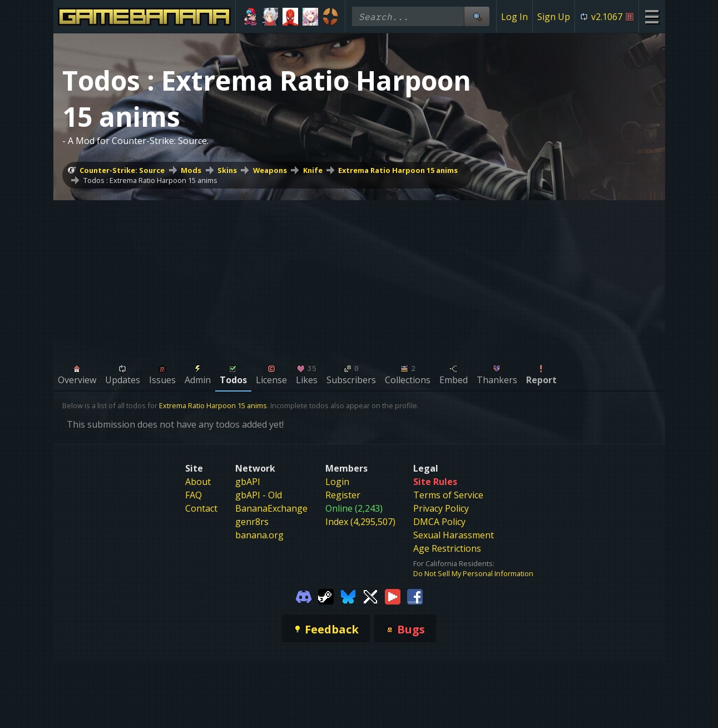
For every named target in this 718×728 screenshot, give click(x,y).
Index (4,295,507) (360, 522)
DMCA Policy (439, 522)
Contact (201, 508)
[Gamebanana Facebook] (415, 596)
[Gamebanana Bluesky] (348, 596)
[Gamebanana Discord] (304, 596)
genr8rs (252, 522)
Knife (313, 170)
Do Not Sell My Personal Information (473, 573)
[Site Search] (477, 16)
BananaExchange (271, 508)
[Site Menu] (652, 16)
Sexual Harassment (454, 535)
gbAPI (248, 482)
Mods (191, 170)
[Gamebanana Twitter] (370, 596)
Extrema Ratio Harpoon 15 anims (398, 170)
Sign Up (554, 17)
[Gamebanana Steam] (326, 596)
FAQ (194, 495)
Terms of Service (448, 495)
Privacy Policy (441, 508)
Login (337, 482)
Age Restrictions (447, 548)
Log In (514, 17)
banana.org (259, 535)
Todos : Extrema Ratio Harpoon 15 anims (150, 180)
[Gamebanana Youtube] (393, 596)
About (198, 482)
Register (343, 495)
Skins (227, 170)
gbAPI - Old (259, 495)
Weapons (270, 170)
